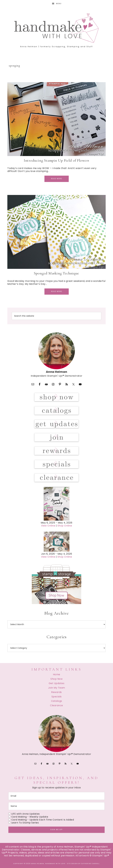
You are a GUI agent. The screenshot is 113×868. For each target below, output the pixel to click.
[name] (56, 806)
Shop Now (56, 679)
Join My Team (57, 688)
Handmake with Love (56, 28)
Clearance (56, 705)
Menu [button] (59, 4)
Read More (57, 179)
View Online (48, 526)
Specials (57, 697)
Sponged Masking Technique (56, 273)
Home (57, 674)
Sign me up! (56, 830)
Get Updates (57, 683)
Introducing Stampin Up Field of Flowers (56, 160)
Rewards (56, 692)
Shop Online (65, 526)
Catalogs (57, 701)
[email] (56, 796)
